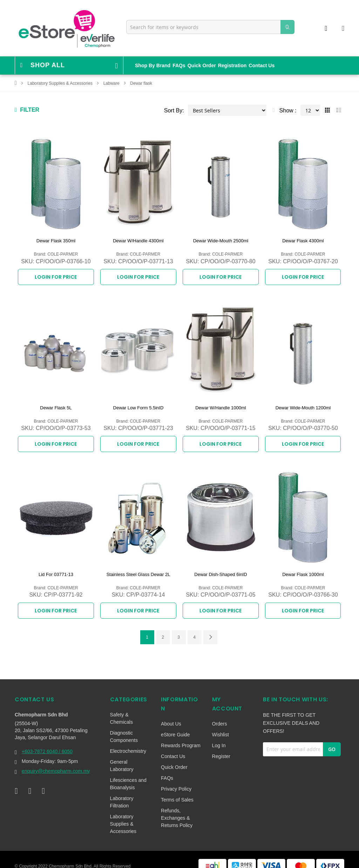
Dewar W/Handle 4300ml (138, 241)
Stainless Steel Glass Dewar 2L (138, 567)
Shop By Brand (153, 65)
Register (221, 745)
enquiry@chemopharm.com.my (56, 760)
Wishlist (221, 723)
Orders (220, 713)
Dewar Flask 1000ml (303, 567)
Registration (232, 65)
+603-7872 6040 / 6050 (47, 740)
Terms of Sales (177, 789)
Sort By (173, 110)
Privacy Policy (176, 778)
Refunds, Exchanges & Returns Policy (177, 807)
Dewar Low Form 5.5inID (138, 404)
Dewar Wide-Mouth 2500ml (221, 241)
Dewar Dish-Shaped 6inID (221, 567)
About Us (171, 713)
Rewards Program (181, 734)
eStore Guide (175, 723)
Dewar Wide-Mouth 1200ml (303, 404)
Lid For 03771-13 (56, 567)
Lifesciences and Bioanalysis (128, 773)
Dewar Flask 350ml (56, 241)
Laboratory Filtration (122, 791)
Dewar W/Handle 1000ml (221, 404)
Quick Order (202, 65)
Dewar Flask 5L (56, 404)
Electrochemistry (128, 740)
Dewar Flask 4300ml (303, 241)
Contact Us (262, 65)
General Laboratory (122, 754)
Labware (112, 83)
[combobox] (210, 27)
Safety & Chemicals (121, 707)
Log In (219, 734)
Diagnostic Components (124, 725)
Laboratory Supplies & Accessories (61, 83)
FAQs (179, 65)
